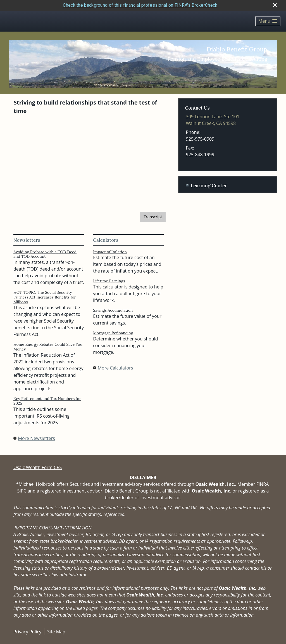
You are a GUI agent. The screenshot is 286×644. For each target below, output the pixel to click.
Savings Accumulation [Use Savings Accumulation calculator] (113, 310)
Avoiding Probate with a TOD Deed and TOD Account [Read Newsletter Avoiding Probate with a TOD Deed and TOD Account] (45, 254)
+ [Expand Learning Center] (187, 185)
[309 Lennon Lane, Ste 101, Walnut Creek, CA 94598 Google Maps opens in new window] (213, 120)
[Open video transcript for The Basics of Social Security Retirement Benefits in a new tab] (153, 217)
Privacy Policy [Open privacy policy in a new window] (27, 632)
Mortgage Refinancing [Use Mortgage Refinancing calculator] (113, 333)
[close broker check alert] (275, 5)
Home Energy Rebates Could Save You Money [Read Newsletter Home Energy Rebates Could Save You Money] (48, 347)
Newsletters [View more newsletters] (27, 240)
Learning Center (209, 186)
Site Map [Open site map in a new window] (56, 632)
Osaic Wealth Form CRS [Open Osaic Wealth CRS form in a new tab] (38, 467)
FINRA (262, 484)
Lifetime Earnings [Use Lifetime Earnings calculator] (109, 281)
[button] (268, 21)
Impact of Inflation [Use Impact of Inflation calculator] (110, 252)
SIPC (22, 491)
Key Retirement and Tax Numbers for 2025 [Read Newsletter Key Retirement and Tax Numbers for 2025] (47, 401)
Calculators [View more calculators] (106, 240)
